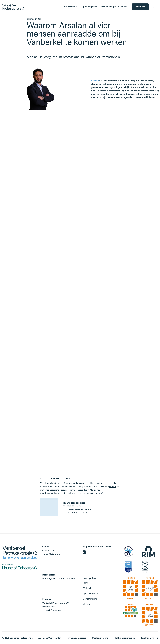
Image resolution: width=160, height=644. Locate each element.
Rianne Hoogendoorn (79, 490)
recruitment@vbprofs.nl (51, 493)
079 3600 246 (49, 550)
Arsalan (95, 80)
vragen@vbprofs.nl (51, 554)
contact (113, 486)
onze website (88, 493)
